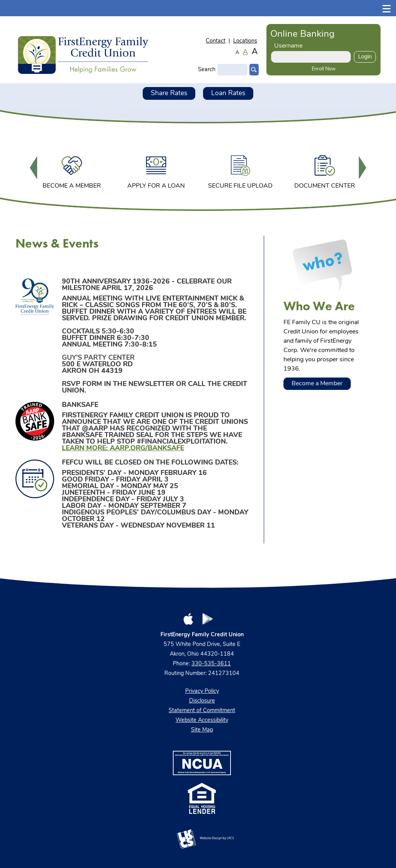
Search (207, 70)
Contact (216, 41)
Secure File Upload (240, 171)
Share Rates (169, 93)
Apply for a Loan (156, 171)
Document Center (325, 171)
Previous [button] (34, 168)
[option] (72, 169)
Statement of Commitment (202, 711)
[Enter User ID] (311, 57)
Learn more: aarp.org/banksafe (123, 449)
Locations (245, 41)
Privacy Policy (202, 691)
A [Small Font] (237, 53)
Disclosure (202, 701)
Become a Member (72, 171)
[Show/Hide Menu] (387, 8)
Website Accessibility (202, 720)
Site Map (202, 730)
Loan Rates (228, 93)
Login (365, 56)
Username (288, 46)
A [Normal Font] (245, 53)
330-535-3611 (211, 664)
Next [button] (362, 168)
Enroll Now (324, 69)
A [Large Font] (255, 52)
